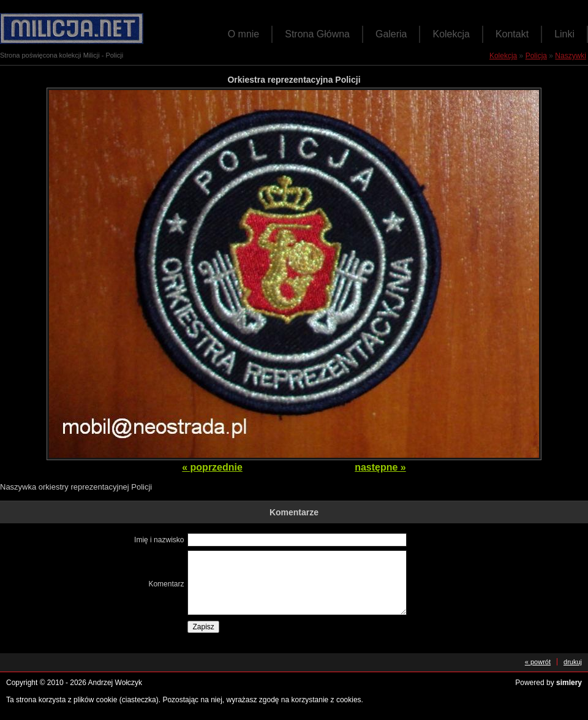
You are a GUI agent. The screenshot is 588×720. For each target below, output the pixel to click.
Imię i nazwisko (159, 540)
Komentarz (166, 584)
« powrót (538, 662)
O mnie (244, 34)
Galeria (391, 34)
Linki (564, 34)
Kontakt (512, 34)
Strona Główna (317, 34)
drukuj (573, 662)
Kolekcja (451, 34)
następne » (380, 467)
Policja (536, 56)
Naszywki (571, 56)
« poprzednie (212, 467)
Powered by (548, 683)
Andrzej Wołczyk (115, 683)
